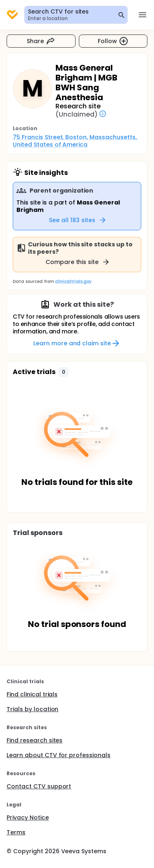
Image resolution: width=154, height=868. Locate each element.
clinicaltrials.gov (73, 281)
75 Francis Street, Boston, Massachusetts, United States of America (76, 141)
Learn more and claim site (77, 343)
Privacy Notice (28, 817)
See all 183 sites (78, 220)
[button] (64, 372)
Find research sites (34, 740)
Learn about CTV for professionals (59, 755)
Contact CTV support (39, 786)
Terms (16, 832)
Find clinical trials (32, 694)
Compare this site (78, 262)
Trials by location (32, 709)
